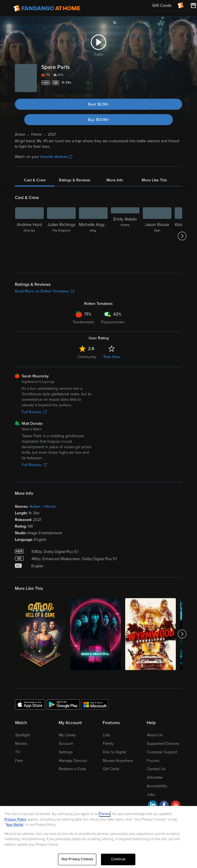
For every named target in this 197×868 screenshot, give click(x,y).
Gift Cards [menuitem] (162, 6)
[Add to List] (179, 83)
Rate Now (112, 357)
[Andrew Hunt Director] (29, 236)
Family (108, 744)
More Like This (154, 180)
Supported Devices (163, 744)
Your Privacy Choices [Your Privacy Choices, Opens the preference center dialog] (77, 859)
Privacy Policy (15, 819)
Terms (105, 814)
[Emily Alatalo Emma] (125, 236)
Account (66, 744)
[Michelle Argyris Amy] (93, 236)
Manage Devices (73, 761)
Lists (106, 735)
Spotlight (23, 735)
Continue (118, 859)
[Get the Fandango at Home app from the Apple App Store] (30, 704)
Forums (153, 761)
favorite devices (56, 157)
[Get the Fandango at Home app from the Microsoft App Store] (95, 704)
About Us (155, 735)
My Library (67, 735)
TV (17, 752)
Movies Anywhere (118, 761)
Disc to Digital (114, 752)
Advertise (155, 777)
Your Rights (15, 825)
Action (35, 506)
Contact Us (156, 769)
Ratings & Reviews (75, 180)
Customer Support (162, 752)
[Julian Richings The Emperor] (61, 236)
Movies (21, 744)
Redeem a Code (72, 769)
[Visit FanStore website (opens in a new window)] (193, 6)
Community (87, 357)
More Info (115, 180)
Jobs (151, 795)
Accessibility (157, 786)
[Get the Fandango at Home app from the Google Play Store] (63, 704)
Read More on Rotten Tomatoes (45, 291)
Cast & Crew (35, 180)
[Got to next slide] (182, 236)
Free (19, 761)
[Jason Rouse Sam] (157, 236)
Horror (50, 506)
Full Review (34, 412)
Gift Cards (111, 769)
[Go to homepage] (47, 8)
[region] (98, 837)
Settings (66, 752)
